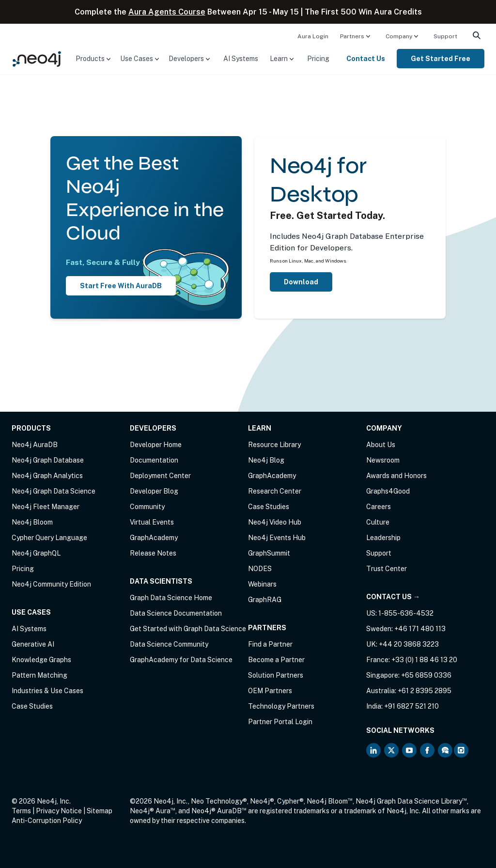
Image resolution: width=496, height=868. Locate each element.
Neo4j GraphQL (36, 553)
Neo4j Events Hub (277, 538)
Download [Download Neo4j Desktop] (301, 282)
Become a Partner (276, 660)
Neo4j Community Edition (51, 584)
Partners (352, 36)
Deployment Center (160, 476)
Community (147, 507)
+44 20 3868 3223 (409, 644)
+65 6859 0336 (426, 675)
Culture (378, 522)
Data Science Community (169, 644)
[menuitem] (313, 36)
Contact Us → (393, 597)
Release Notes (153, 553)
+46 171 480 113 (420, 629)
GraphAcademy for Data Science (181, 660)
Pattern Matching (39, 675)
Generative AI (33, 644)
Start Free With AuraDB (121, 286)
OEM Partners (270, 691)
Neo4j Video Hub (275, 522)
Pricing (318, 59)
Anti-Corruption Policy (47, 821)
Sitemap (100, 811)
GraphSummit (269, 553)
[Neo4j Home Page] (37, 58)
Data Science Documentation (176, 613)
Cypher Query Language (49, 538)
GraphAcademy (154, 538)
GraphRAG (265, 600)
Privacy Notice (59, 811)
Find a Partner (270, 644)
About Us (381, 445)
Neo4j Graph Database (48, 460)
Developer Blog (154, 491)
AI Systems (241, 59)
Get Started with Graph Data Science (188, 629)
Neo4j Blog (266, 460)
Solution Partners (276, 675)
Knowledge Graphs (41, 660)
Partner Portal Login (280, 722)
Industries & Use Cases (47, 691)
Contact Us (366, 59)
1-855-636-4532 (406, 613)
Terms (21, 811)
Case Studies (32, 706)
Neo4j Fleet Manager (46, 507)
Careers (379, 507)
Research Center (275, 491)
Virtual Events (152, 522)
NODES (260, 569)
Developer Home (156, 445)
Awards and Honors (396, 476)
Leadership (383, 538)
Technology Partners (281, 706)
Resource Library (274, 445)
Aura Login (313, 36)
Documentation (154, 460)
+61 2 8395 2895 (425, 691)
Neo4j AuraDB (35, 445)
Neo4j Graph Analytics (47, 476)
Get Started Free (441, 59)
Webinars (262, 584)
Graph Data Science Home (171, 598)
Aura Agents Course (167, 12)
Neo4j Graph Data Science (54, 491)
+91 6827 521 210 (411, 706)
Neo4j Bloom (32, 522)
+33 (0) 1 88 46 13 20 (424, 660)
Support (445, 36)
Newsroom (383, 460)
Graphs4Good (388, 491)
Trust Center (387, 569)
